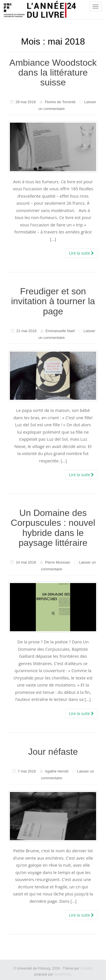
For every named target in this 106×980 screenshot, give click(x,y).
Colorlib (86, 968)
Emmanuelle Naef (60, 331)
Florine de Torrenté (60, 102)
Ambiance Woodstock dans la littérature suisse (53, 72)
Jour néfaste (53, 752)
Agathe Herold (57, 771)
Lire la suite (81, 253)
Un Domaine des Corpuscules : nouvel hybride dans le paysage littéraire (53, 528)
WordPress (62, 974)
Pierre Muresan (58, 562)
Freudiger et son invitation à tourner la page (53, 301)
